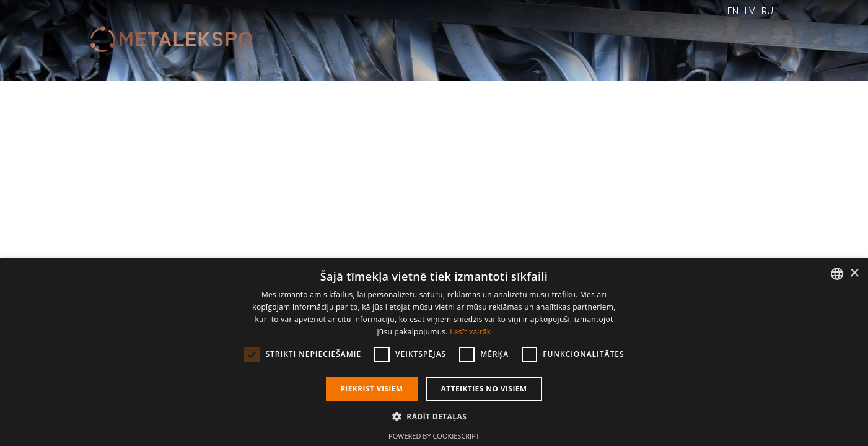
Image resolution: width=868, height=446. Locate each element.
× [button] (854, 273)
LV (750, 11)
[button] (434, 416)
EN (733, 11)
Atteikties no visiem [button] (484, 389)
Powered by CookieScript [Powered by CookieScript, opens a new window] (434, 436)
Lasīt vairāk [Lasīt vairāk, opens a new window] (470, 332)
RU (767, 11)
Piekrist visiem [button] (371, 389)
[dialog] (434, 352)
